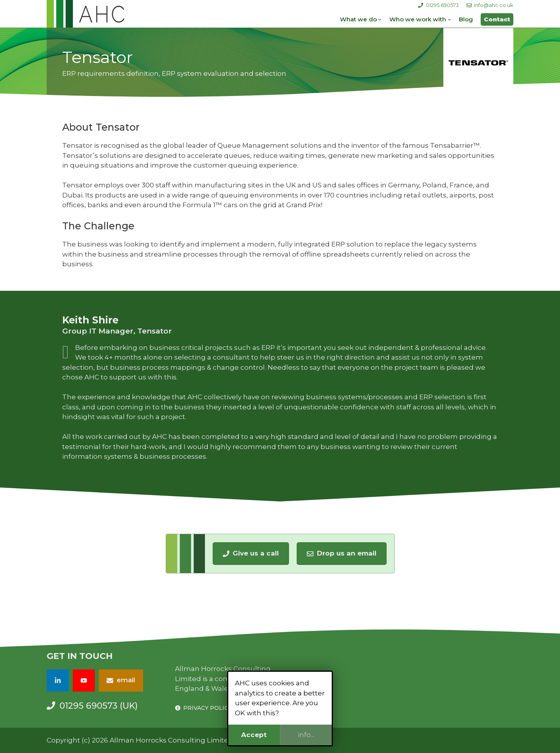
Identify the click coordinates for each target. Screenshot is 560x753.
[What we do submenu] (380, 19)
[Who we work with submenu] (449, 19)
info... (306, 735)
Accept (254, 735)
